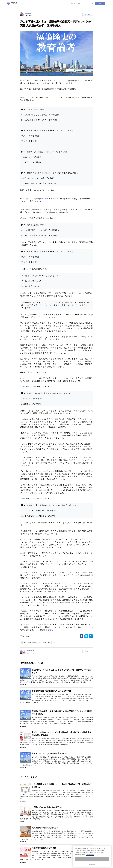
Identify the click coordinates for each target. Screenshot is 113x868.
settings (92, 864)
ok (92, 859)
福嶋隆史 (28, 13)
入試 (40, 642)
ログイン (100, 3)
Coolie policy (90, 855)
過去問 (35, 642)
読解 (24, 642)
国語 (53, 642)
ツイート (45, 199)
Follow (88, 14)
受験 (44, 642)
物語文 (29, 642)
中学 (49, 642)
